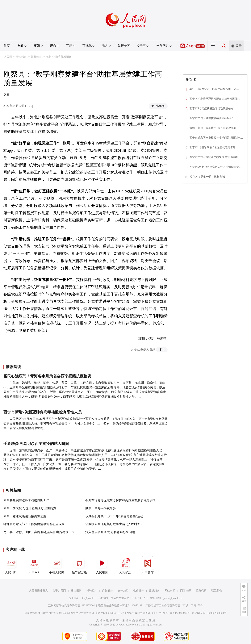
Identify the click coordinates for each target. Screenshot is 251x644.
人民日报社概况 (38, 591)
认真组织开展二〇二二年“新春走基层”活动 (114, 516)
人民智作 (148, 565)
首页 (7, 46)
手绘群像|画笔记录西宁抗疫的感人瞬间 (36, 444)
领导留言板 (79, 565)
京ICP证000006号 (180, 613)
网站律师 (186, 591)
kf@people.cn (90, 598)
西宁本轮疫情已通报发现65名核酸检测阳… (215, 99)
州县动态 (36, 57)
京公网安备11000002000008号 (209, 613)
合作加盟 (123, 591)
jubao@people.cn (173, 598)
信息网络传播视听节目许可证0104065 (46, 613)
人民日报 (11, 565)
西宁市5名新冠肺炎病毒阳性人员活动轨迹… (216, 167)
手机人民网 (57, 565)
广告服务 (107, 591)
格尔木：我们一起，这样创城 (207, 177)
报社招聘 (76, 591)
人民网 (8, 57)
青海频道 (21, 57)
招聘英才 (92, 591)
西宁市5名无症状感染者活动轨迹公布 (212, 109)
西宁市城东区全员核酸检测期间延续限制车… (216, 138)
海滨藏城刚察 (63, 57)
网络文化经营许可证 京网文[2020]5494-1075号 (98, 613)
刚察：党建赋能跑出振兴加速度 (25, 516)
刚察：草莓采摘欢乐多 (101, 508)
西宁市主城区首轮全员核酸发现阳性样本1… (216, 157)
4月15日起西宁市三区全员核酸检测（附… (214, 89)
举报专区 (124, 46)
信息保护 (201, 591)
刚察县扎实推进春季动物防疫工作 (26, 500)
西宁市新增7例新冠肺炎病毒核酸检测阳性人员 (43, 412)
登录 (239, 46)
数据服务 (154, 591)
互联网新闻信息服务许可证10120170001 (71, 606)
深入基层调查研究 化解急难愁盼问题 (110, 532)
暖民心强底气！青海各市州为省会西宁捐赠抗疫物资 (47, 376)
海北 (48, 57)
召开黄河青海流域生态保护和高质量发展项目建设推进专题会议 (128, 500)
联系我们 (217, 591)
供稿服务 (139, 591)
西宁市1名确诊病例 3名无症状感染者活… (214, 147)
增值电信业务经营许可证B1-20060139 (120, 606)
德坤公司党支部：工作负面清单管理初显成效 (34, 524)
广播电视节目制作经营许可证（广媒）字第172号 (174, 606)
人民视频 (102, 565)
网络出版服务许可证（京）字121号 (147, 613)
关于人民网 (59, 591)
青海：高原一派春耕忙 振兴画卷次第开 (213, 128)
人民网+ (34, 565)
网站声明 (170, 591)
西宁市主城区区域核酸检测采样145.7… (213, 118)
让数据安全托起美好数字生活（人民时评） (114, 524)
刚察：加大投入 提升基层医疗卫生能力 (30, 508)
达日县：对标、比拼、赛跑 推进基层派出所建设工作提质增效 (45, 532)
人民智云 (125, 565)
